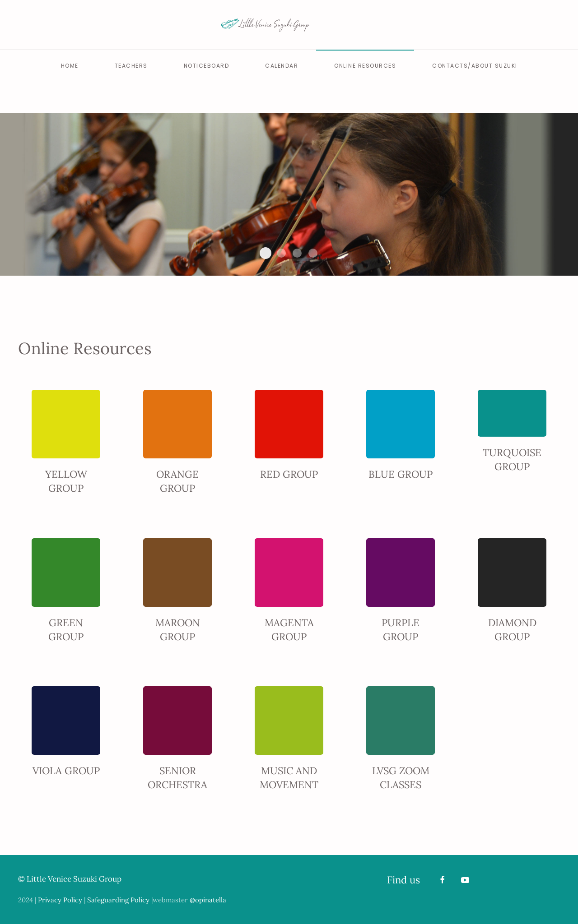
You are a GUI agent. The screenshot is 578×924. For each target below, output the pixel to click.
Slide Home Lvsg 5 (313, 253)
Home (70, 66)
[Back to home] (289, 25)
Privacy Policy (60, 900)
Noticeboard (207, 66)
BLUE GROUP (401, 474)
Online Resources (365, 66)
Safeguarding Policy (118, 900)
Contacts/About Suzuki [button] (475, 66)
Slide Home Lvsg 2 (266, 253)
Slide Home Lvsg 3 (281, 253)
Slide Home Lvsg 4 (297, 253)
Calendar (282, 66)
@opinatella (208, 900)
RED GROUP (289, 474)
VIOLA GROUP (66, 771)
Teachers (131, 66)
